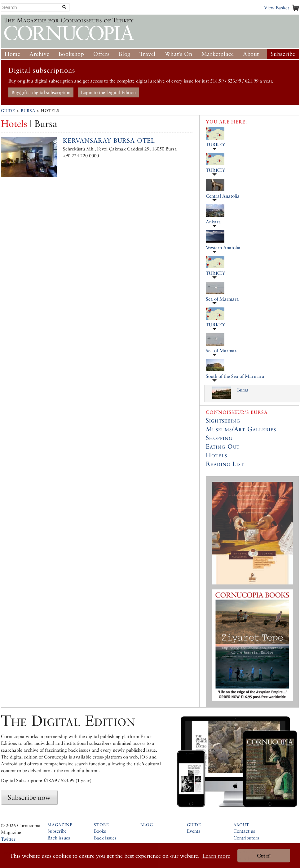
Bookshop (71, 54)
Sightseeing (223, 420)
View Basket (277, 8)
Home (12, 54)
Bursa (28, 111)
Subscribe (283, 54)
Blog (124, 54)
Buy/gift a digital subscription (41, 92)
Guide (8, 111)
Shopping (219, 438)
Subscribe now (29, 797)
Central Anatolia (223, 196)
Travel (148, 54)
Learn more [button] (216, 856)
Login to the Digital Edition (108, 92)
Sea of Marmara (222, 299)
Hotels (216, 455)
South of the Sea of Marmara (235, 376)
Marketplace (218, 54)
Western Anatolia (223, 247)
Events (194, 831)
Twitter (8, 839)
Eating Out (223, 446)
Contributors (246, 838)
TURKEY (216, 144)
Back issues (59, 838)
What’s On (179, 54)
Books (100, 831)
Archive (39, 54)
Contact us (244, 831)
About (251, 54)
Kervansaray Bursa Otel (109, 141)
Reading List (225, 464)
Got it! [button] (264, 856)
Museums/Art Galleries (241, 429)
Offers (101, 54)
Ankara (213, 222)
